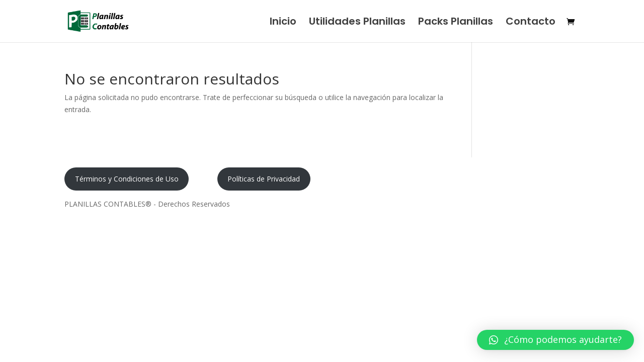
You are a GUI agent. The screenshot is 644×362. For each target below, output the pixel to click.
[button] (555, 340)
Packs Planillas (456, 23)
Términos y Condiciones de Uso (127, 179)
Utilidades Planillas (357, 23)
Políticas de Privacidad (264, 179)
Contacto (531, 23)
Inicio (283, 23)
